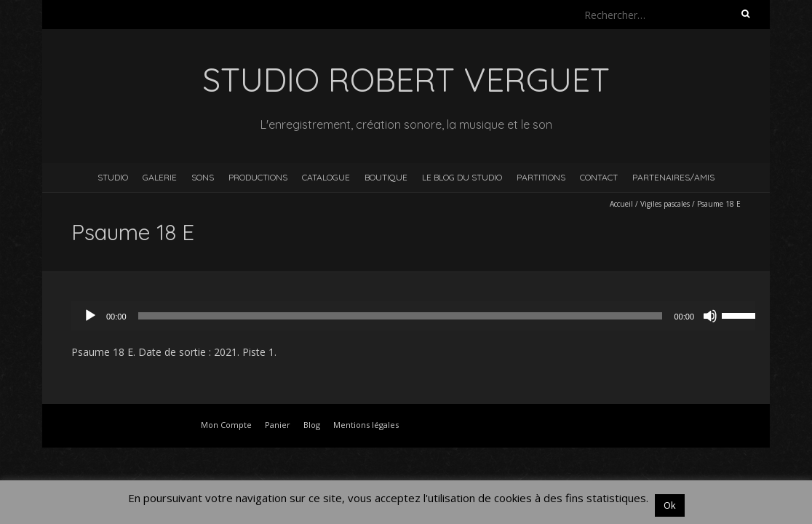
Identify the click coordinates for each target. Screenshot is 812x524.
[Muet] (710, 316)
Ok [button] (670, 505)
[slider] (401, 316)
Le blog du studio (462, 177)
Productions (258, 177)
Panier (278, 425)
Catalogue (326, 177)
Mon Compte (226, 425)
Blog (312, 425)
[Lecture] (90, 316)
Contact (599, 177)
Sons (203, 177)
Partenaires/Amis (673, 177)
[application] (421, 316)
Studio (113, 177)
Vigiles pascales (665, 204)
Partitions (541, 177)
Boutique (386, 177)
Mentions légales (366, 425)
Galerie (160, 177)
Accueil (621, 204)
